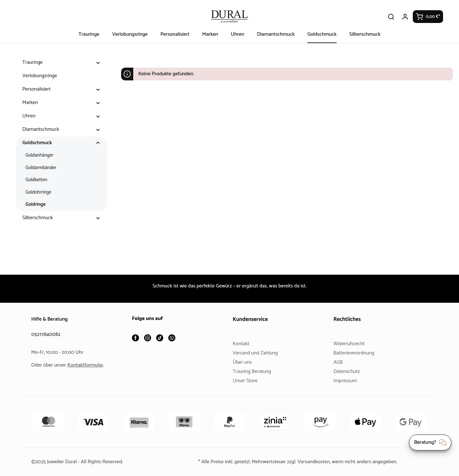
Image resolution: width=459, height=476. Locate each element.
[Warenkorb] (428, 17)
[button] (98, 63)
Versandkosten (315, 462)
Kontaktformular (88, 365)
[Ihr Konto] (405, 17)
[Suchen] (391, 17)
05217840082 (47, 335)
